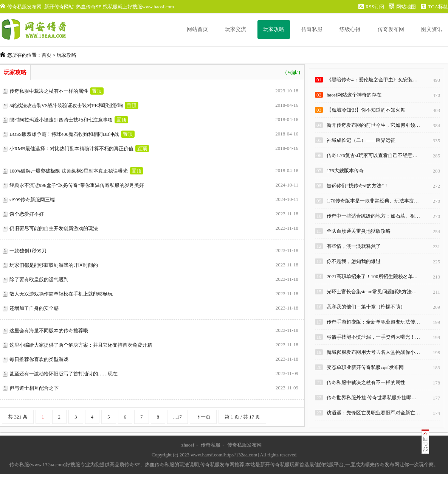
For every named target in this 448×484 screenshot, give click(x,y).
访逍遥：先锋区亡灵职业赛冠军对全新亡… (373, 413)
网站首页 (197, 29)
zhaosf (188, 445)
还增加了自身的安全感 (34, 308)
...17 (177, 417)
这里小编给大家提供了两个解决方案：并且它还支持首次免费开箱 (81, 345)
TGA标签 (434, 7)
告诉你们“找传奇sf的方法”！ (358, 186)
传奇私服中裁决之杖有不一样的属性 (49, 91)
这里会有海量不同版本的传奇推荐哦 (49, 331)
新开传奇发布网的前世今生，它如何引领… (373, 125)
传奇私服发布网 (244, 445)
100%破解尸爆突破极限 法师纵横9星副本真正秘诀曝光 (69, 171)
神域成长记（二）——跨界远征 (361, 140)
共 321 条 (18, 417)
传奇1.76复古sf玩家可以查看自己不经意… (372, 155)
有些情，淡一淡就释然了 (354, 246)
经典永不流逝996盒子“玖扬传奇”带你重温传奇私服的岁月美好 (77, 185)
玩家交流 (236, 29)
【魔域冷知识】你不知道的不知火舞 (366, 110)
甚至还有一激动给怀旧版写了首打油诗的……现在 (64, 374)
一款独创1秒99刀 (28, 251)
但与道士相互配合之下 (34, 388)
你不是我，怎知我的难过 (354, 261)
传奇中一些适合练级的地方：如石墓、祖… (373, 216)
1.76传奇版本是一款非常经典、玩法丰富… (373, 201)
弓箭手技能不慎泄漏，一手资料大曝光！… (373, 337)
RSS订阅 (371, 7)
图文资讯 (432, 29)
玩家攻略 (274, 29)
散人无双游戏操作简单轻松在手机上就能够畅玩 (61, 294)
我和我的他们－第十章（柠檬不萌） (366, 307)
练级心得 (350, 29)
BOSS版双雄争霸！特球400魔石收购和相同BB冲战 (64, 134)
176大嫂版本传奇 (345, 170)
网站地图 (402, 7)
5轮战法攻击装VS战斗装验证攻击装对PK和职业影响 (66, 105)
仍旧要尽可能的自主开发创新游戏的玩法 (54, 228)
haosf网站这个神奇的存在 (354, 95)
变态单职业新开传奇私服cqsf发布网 (365, 367)
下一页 (203, 417)
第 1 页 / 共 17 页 (243, 417)
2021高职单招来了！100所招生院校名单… (372, 276)
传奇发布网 (391, 29)
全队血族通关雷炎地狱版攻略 (359, 231)
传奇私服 (312, 29)
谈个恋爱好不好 (27, 214)
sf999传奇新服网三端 (32, 200)
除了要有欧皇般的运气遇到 (39, 279)
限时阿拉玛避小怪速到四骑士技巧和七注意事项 (61, 120)
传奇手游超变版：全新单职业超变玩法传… (373, 322)
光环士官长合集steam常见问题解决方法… (372, 292)
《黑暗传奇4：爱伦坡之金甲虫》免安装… (372, 80)
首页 (47, 55)
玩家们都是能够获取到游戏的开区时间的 (54, 265)
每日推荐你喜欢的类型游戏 (39, 359)
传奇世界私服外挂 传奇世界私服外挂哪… (371, 398)
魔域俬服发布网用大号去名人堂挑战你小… (373, 352)
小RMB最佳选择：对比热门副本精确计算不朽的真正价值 (71, 149)
